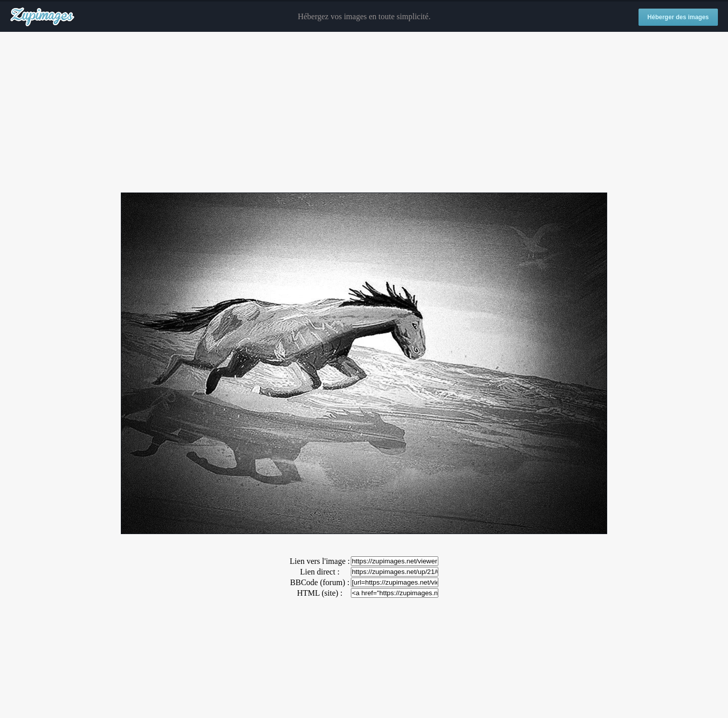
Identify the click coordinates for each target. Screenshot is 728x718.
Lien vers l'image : (320, 561)
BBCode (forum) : (320, 582)
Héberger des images (678, 17)
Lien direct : (320, 572)
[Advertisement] (364, 113)
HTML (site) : (320, 593)
